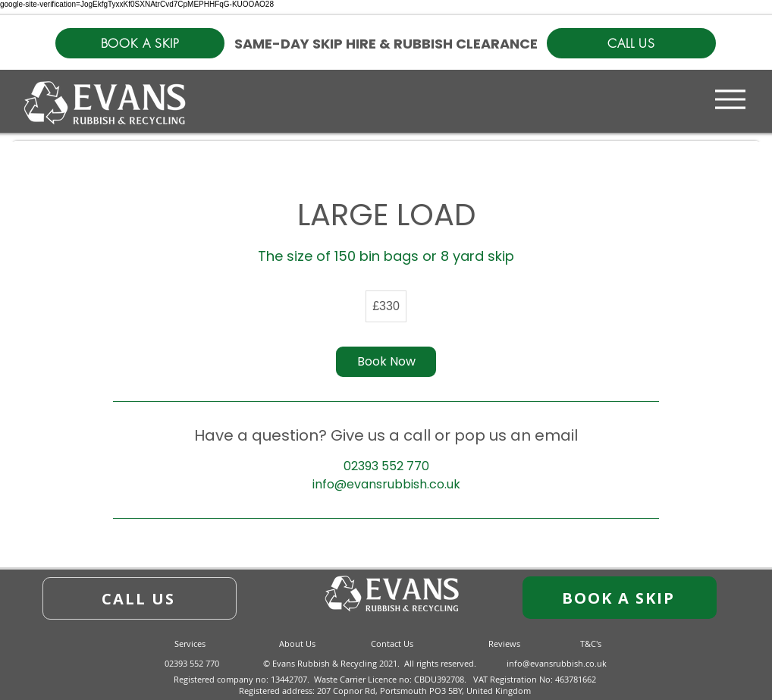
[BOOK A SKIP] (140, 43)
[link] (386, 362)
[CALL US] (631, 43)
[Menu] (730, 99)
